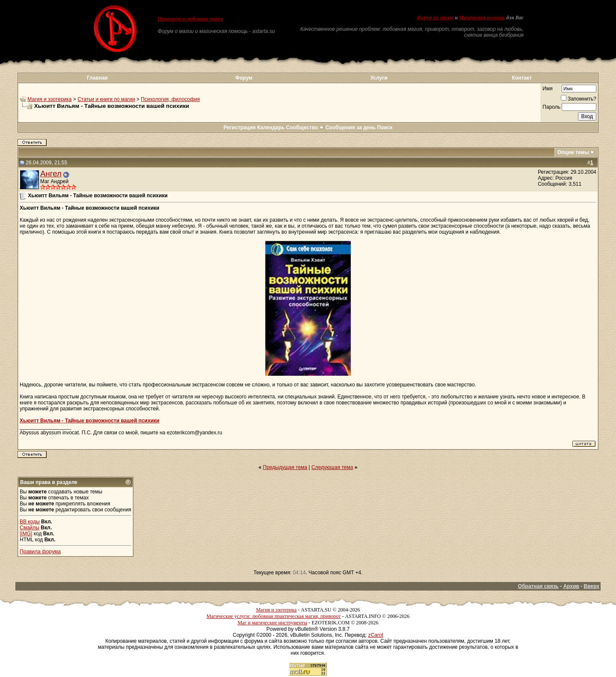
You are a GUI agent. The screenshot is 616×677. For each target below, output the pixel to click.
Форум (244, 78)
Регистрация (239, 128)
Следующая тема (332, 467)
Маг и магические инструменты (272, 623)
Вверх (592, 586)
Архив (571, 586)
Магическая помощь (482, 18)
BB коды (30, 522)
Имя (547, 89)
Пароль (551, 107)
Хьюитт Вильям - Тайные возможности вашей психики (89, 421)
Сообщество (305, 128)
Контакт (522, 78)
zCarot (376, 635)
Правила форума (40, 552)
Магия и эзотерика (49, 99)
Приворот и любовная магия (191, 19)
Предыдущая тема (285, 467)
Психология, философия (170, 99)
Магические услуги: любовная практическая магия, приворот (274, 616)
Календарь (271, 128)
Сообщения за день (351, 128)
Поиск (385, 128)
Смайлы (30, 528)
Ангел (51, 174)
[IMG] (26, 534)
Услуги (379, 78)
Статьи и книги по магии (106, 99)
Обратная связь (538, 586)
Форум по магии (435, 18)
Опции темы (573, 152)
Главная (97, 78)
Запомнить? (579, 99)
